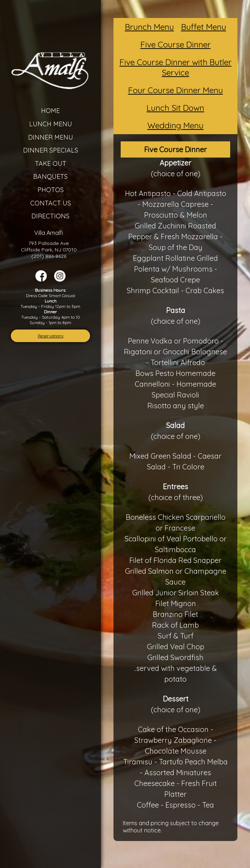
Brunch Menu (149, 27)
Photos (51, 190)
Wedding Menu (175, 125)
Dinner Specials (51, 150)
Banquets (50, 176)
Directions (50, 216)
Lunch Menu (51, 124)
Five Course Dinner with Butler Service (176, 67)
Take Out (51, 163)
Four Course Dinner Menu (176, 90)
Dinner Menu (51, 137)
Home (50, 111)
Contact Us (51, 203)
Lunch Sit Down (175, 108)
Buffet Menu (204, 27)
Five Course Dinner (176, 44)
